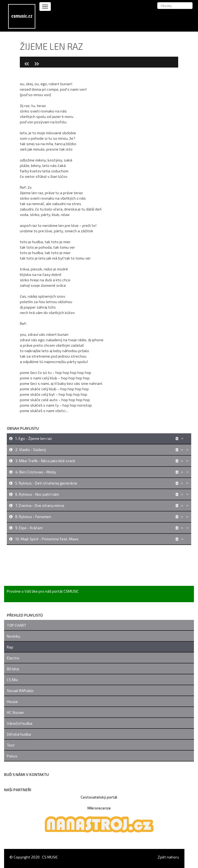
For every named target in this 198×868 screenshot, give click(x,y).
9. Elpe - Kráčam (29, 528)
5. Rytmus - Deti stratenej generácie (46, 483)
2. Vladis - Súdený (31, 450)
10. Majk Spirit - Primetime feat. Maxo (47, 539)
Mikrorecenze (99, 808)
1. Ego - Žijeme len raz (34, 438)
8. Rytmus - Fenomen (33, 517)
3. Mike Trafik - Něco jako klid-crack (45, 461)
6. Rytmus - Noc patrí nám (37, 494)
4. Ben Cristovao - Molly (36, 472)
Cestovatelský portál (99, 797)
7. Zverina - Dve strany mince (40, 505)
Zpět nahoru (168, 857)
